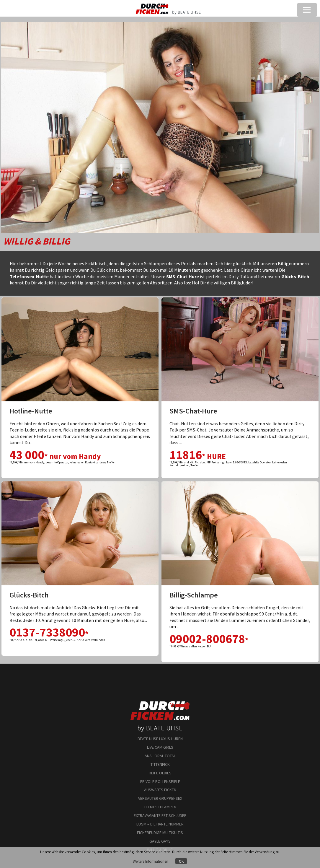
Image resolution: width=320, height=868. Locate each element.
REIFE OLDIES (160, 773)
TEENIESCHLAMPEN (160, 807)
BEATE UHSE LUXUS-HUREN (160, 739)
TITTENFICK (160, 764)
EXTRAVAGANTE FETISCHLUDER (160, 815)
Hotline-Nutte (31, 411)
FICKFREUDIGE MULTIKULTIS (160, 833)
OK (181, 861)
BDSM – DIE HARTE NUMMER (160, 824)
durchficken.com (160, 703)
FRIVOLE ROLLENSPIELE (160, 781)
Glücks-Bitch (29, 595)
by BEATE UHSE (160, 724)
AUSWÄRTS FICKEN (160, 790)
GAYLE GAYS (160, 841)
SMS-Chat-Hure (193, 411)
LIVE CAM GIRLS (160, 747)
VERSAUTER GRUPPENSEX (160, 798)
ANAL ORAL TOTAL (160, 756)
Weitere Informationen (151, 861)
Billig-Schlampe (194, 595)
